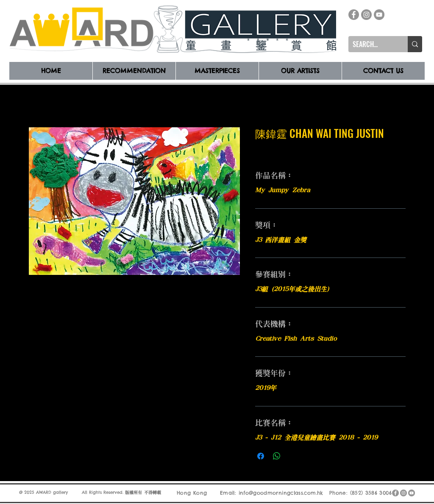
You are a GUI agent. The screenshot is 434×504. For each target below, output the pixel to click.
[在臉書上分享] (261, 456)
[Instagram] (366, 15)
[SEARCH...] (371, 44)
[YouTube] (379, 15)
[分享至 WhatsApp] (277, 456)
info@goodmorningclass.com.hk (281, 493)
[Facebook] (354, 15)
